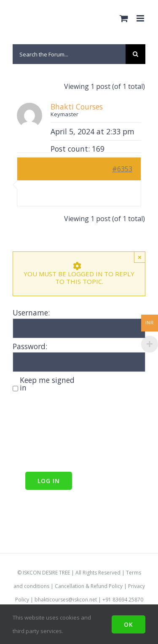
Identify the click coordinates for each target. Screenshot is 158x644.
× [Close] (140, 257)
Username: (31, 313)
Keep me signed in (47, 384)
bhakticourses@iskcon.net (66, 600)
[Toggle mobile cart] (124, 18)
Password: (30, 346)
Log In (49, 481)
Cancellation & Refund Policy (89, 586)
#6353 (122, 169)
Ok (129, 624)
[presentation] (47, 433)
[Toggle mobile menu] (141, 18)
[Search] (135, 54)
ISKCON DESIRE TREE (46, 573)
